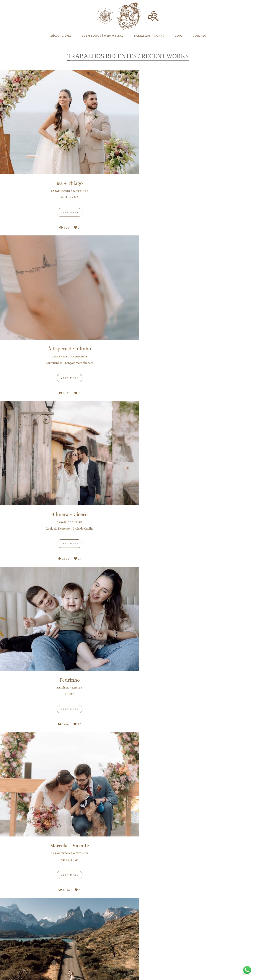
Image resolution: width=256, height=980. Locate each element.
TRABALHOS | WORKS (149, 36)
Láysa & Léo (128, 592)
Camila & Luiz (202, 604)
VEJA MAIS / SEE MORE (128, 777)
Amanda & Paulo (54, 610)
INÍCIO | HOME (60, 36)
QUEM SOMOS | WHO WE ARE (102, 36)
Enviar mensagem (202, 939)
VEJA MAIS (128, 460)
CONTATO (200, 36)
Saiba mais (66, 957)
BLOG (178, 36)
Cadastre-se (128, 837)
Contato (198, 967)
